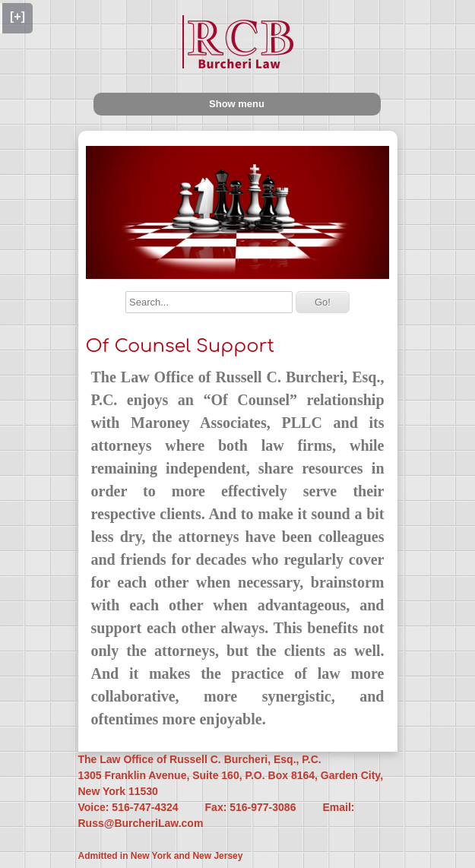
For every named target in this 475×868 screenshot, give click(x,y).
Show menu (237, 104)
